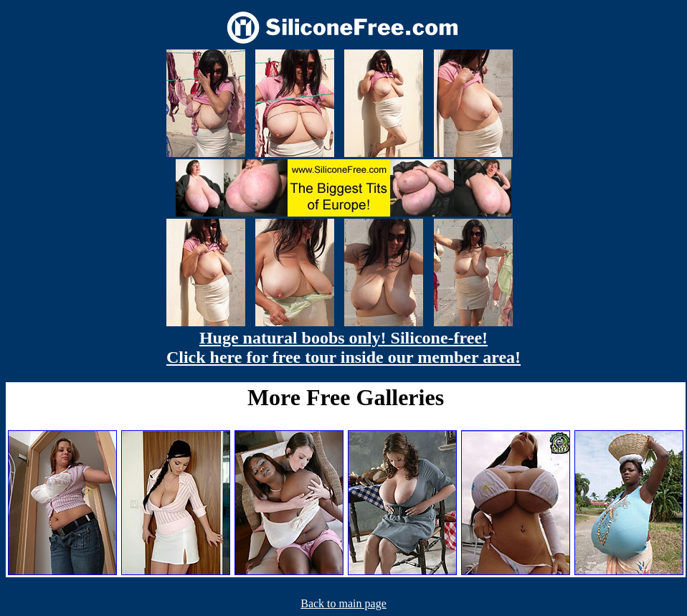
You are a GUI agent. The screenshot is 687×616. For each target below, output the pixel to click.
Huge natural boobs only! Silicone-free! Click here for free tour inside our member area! (343, 347)
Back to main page (343, 603)
